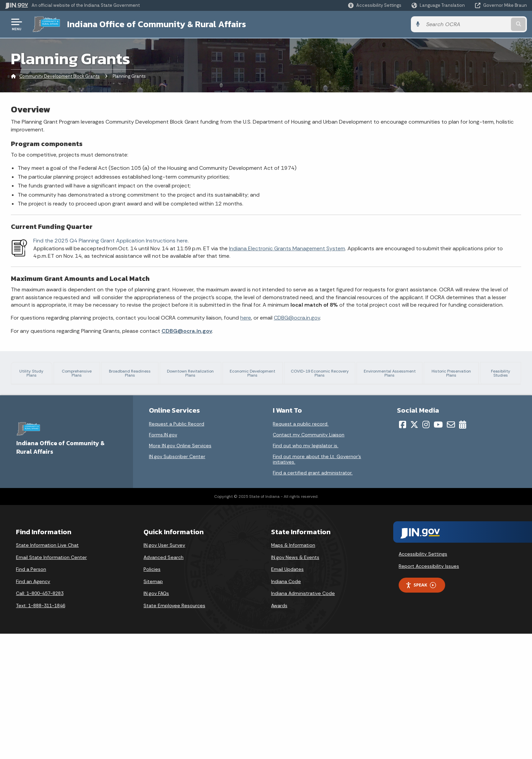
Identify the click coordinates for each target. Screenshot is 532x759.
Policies (152, 695)
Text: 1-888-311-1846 (41, 731)
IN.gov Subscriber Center (177, 582)
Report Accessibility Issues (429, 691)
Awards (279, 731)
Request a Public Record (177, 549)
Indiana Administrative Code (303, 719)
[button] (375, 5)
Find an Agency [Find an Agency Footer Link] (33, 707)
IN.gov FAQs (156, 719)
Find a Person (31, 695)
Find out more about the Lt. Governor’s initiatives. (317, 585)
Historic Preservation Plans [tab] (453, 376)
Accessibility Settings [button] (423, 679)
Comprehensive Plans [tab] (78, 373)
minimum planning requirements (464, 466)
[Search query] (466, 24)
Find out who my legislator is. (306, 571)
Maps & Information (293, 671)
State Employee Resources (174, 731)
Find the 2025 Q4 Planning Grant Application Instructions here (110, 241)
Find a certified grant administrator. (313, 598)
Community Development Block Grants (60, 76)
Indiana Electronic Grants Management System (287, 248)
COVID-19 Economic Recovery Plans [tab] (323, 373)
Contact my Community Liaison (309, 560)
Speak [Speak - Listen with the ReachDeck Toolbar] (421, 711)
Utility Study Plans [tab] (31, 376)
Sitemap (153, 707)
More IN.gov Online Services (180, 571)
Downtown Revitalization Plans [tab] (194, 376)
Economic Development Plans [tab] (256, 376)
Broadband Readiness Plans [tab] (135, 373)
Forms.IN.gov (163, 560)
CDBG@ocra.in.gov (297, 318)
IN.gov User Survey (164, 671)
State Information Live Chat (47, 671)
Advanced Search (164, 683)
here (246, 318)
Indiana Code (286, 707)
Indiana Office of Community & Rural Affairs (157, 24)
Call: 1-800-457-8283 (40, 719)
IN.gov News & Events (295, 683)
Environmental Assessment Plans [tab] (392, 373)
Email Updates (287, 695)
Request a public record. (301, 549)
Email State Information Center (51, 683)
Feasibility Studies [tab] (501, 373)
